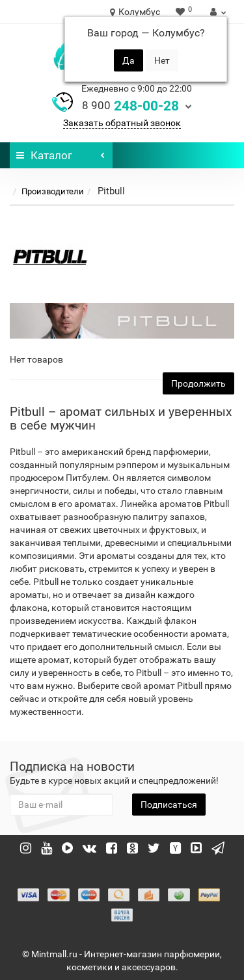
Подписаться (169, 805)
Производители (53, 191)
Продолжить (198, 383)
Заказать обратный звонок (122, 123)
